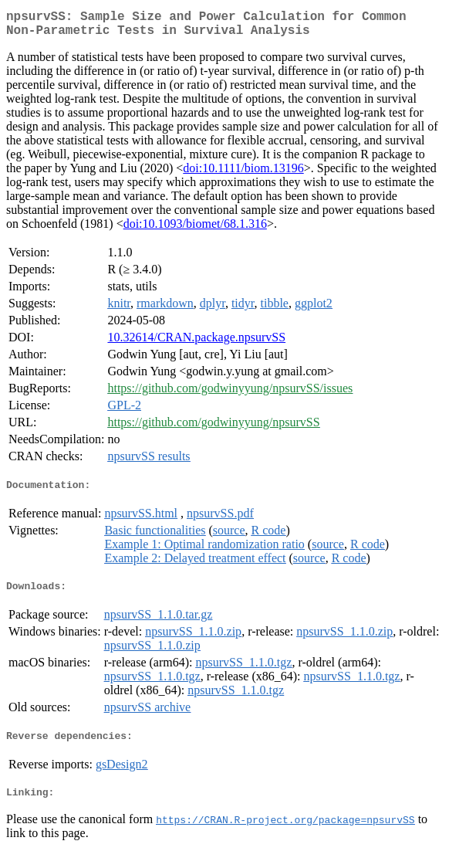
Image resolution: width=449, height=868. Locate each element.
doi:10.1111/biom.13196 (243, 174)
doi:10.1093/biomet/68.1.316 (195, 230)
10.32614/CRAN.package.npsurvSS (196, 343)
